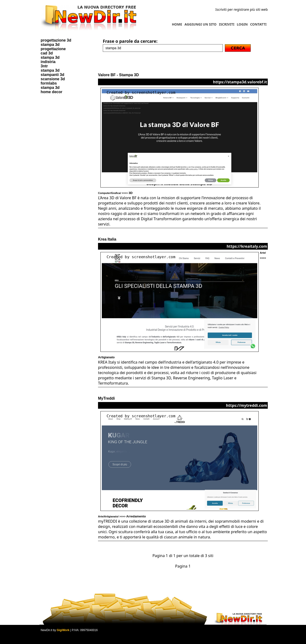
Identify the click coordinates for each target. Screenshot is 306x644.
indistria (48, 62)
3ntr (44, 66)
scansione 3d (53, 79)
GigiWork (63, 630)
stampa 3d (50, 45)
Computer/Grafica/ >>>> (115, 193)
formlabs (49, 83)
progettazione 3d (56, 40)
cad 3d (47, 53)
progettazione (53, 49)
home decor (52, 92)
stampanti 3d (52, 75)
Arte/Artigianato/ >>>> (122, 516)
